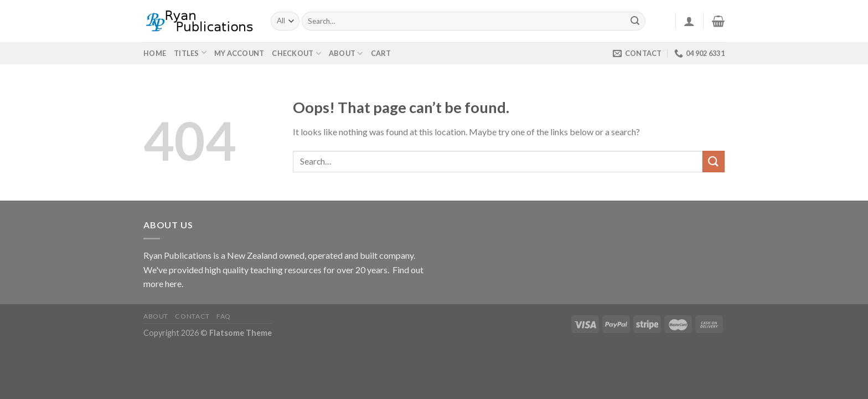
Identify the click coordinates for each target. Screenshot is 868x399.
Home (155, 53)
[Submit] (635, 21)
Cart (381, 53)
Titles (187, 53)
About (346, 53)
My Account (239, 53)
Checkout (296, 53)
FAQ (224, 316)
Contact (192, 316)
